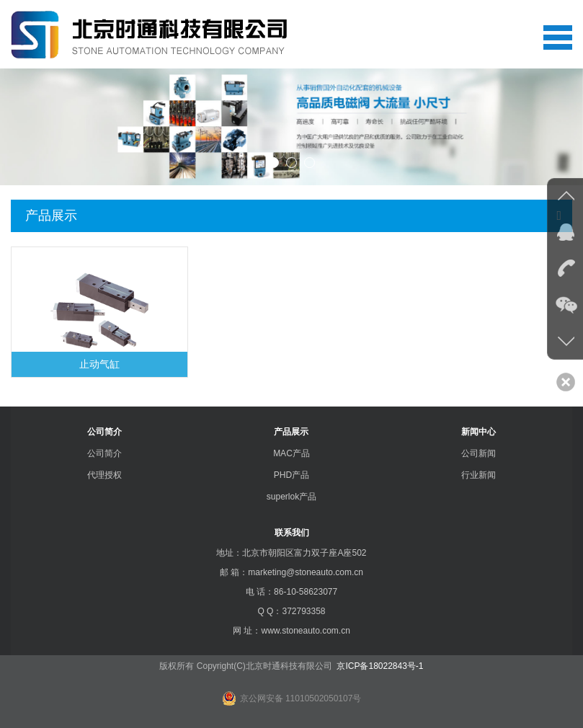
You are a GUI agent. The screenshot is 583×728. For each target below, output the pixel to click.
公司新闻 (479, 453)
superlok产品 (291, 497)
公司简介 (104, 432)
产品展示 (291, 432)
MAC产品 (291, 453)
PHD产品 (291, 475)
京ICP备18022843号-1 (379, 666)
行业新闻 (479, 475)
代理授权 (104, 475)
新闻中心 (479, 432)
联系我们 (292, 533)
